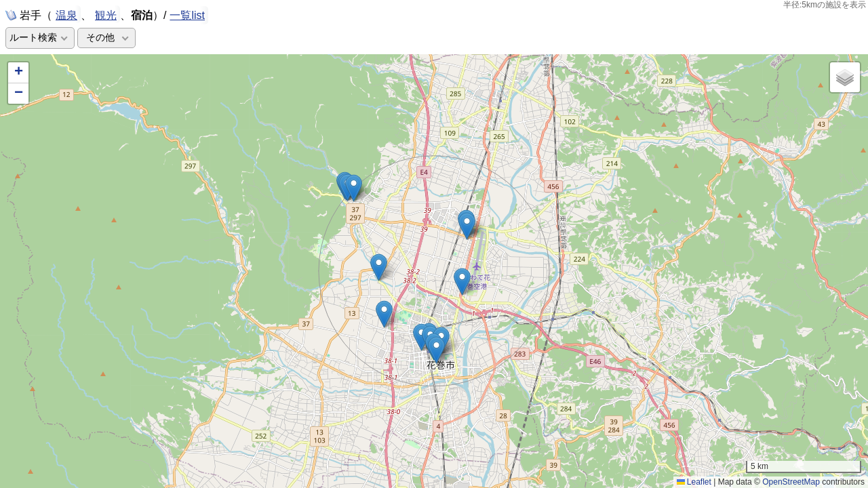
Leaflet (694, 482)
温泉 (66, 14)
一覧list (187, 15)
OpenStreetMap (791, 482)
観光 (106, 14)
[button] (436, 350)
